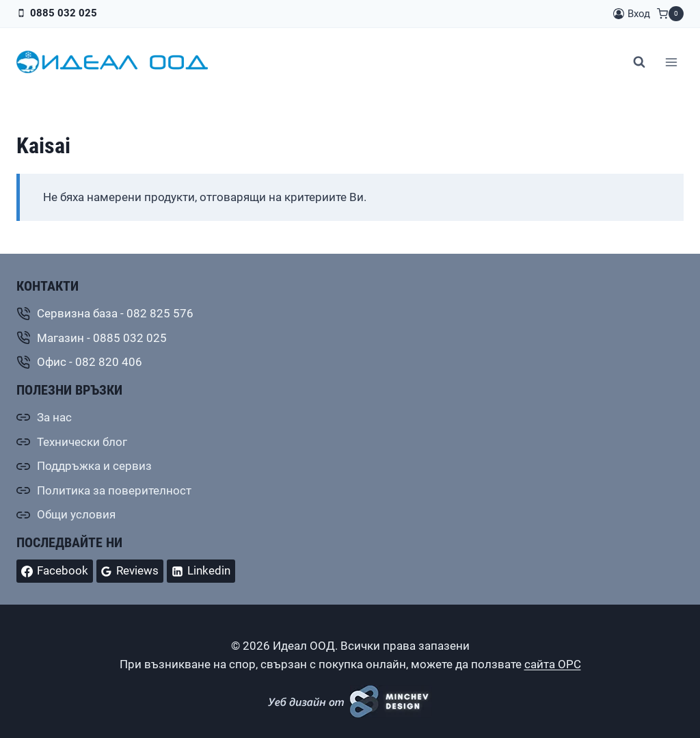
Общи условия (76, 514)
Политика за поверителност (114, 490)
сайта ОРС (553, 664)
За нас (54, 417)
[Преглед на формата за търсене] (639, 62)
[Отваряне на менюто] (671, 62)
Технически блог (82, 442)
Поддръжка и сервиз (94, 466)
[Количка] (670, 14)
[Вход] (632, 14)
